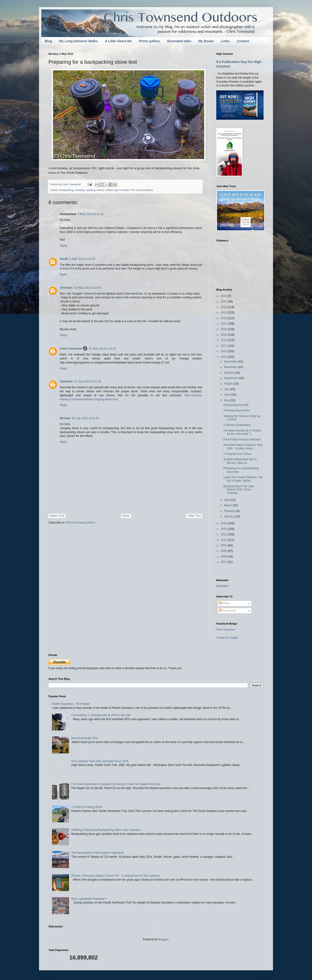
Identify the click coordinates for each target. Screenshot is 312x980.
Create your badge (227, 638)
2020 (224, 329)
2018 (224, 340)
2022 (224, 318)
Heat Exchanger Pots (85, 738)
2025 (224, 302)
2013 (224, 529)
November (231, 367)
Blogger (163, 939)
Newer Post (57, 516)
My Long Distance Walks (78, 41)
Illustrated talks (179, 41)
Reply (63, 246)
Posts (224, 603)
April (227, 500)
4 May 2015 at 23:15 (90, 214)
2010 (224, 545)
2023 (224, 313)
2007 (224, 562)
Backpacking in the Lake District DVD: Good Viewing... (239, 490)
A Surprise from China (237, 454)
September (231, 378)
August (229, 384)
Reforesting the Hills (236, 405)
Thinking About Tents (236, 410)
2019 (224, 335)
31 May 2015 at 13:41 (88, 288)
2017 (224, 346)
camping (80, 190)
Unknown (66, 288)
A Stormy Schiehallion (237, 425)
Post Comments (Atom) (80, 523)
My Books (206, 41)
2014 (224, 523)
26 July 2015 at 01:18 (85, 418)
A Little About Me (118, 41)
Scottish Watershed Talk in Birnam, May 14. (240, 461)
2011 (224, 540)
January (230, 516)
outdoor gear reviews (117, 190)
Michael (65, 418)
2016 (224, 351)
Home (126, 516)
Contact (243, 41)
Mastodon (223, 586)
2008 (224, 557)
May (227, 400)
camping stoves (95, 190)
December (231, 362)
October (230, 373)
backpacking (66, 190)
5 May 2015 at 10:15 (82, 259)
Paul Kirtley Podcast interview (242, 439)
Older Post (194, 516)
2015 (224, 357)
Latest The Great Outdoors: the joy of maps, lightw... (243, 479)
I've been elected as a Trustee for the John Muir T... (242, 432)
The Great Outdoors (142, 190)
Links (225, 41)
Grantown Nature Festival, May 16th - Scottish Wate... (243, 447)
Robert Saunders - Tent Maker (71, 704)
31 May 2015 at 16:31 (102, 349)
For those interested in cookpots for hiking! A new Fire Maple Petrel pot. (116, 784)
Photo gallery (149, 41)
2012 (224, 534)
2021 (224, 324)
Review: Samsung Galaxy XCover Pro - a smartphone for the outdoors (116, 876)
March (228, 505)
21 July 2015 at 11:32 (88, 381)
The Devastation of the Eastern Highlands (98, 853)
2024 (224, 307)
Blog (48, 41)
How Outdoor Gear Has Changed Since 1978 (100, 761)
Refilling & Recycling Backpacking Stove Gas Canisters (106, 830)
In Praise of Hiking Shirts (87, 807)
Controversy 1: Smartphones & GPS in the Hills (101, 715)
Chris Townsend (71, 349)
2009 (224, 551)
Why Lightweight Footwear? (89, 899)
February (230, 511)
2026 (224, 296)
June (227, 395)
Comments (227, 611)
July (227, 389)
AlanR (64, 259)
